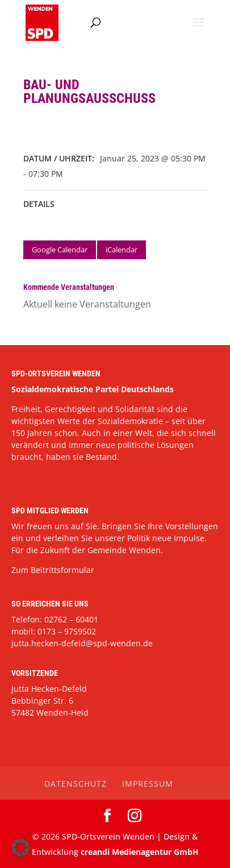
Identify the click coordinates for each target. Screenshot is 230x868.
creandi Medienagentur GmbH (140, 852)
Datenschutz (76, 784)
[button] (20, 848)
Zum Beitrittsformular (53, 570)
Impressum (148, 784)
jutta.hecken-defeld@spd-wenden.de (82, 643)
